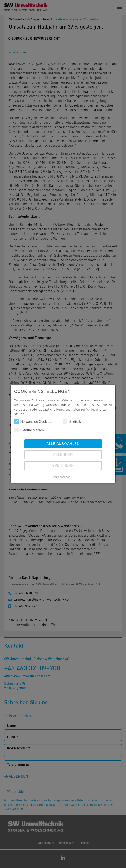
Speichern (63, 465)
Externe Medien (29, 430)
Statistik (72, 421)
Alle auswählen (63, 444)
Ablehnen (63, 455)
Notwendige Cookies (33, 421)
